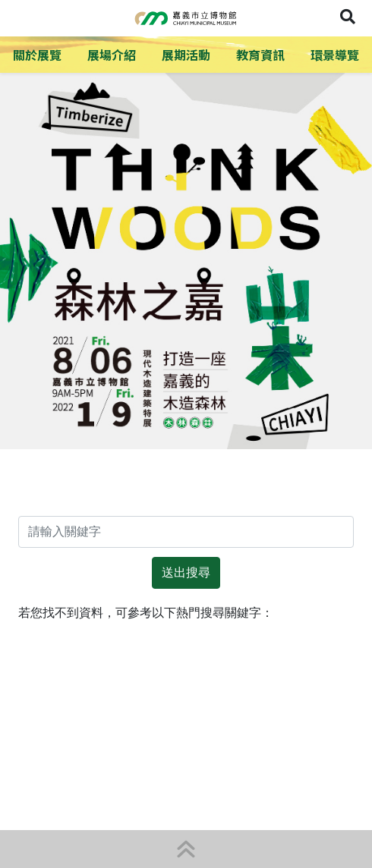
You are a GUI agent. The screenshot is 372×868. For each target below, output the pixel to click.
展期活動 (186, 55)
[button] (186, 849)
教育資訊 (260, 55)
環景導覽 (335, 55)
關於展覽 (37, 55)
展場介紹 (112, 55)
